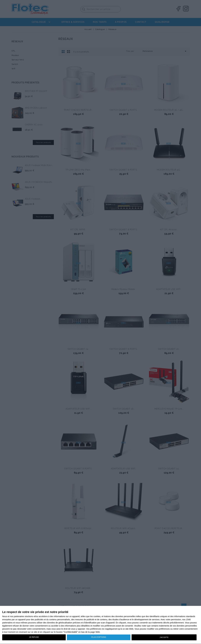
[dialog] (100, 625)
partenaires (19, 616)
